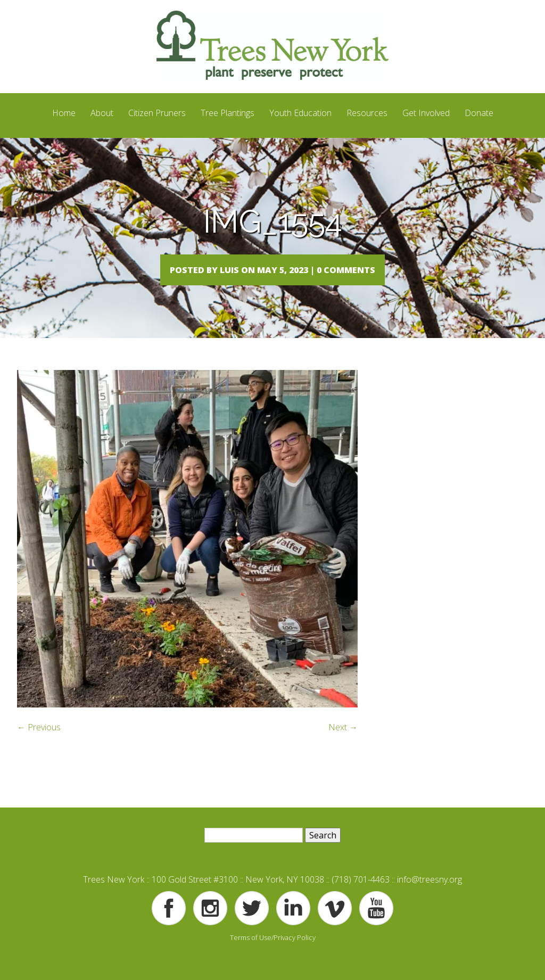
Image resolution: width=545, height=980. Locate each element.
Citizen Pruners (157, 113)
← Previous (39, 748)
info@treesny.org (430, 901)
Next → (343, 748)
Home (64, 113)
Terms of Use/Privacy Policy (273, 959)
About (102, 113)
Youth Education (300, 113)
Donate (479, 113)
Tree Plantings (228, 113)
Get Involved (426, 113)
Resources (367, 113)
